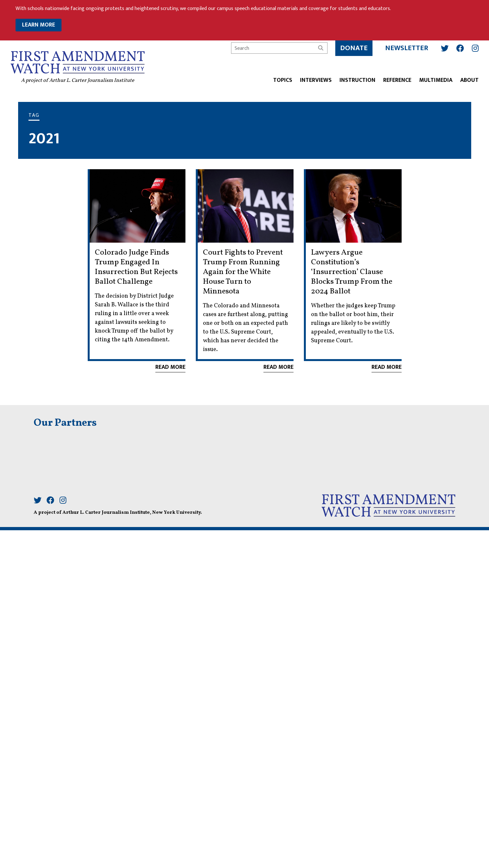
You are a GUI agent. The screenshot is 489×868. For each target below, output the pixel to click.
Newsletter (407, 48)
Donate (354, 48)
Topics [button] (283, 81)
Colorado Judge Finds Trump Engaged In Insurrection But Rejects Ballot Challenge (136, 267)
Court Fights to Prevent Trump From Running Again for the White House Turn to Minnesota (243, 272)
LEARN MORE (39, 25)
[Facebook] (460, 48)
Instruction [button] (357, 81)
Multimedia (436, 81)
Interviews (316, 81)
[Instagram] (475, 48)
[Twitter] (445, 48)
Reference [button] (397, 81)
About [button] (469, 81)
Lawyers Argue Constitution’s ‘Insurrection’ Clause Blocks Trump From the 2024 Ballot (352, 272)
